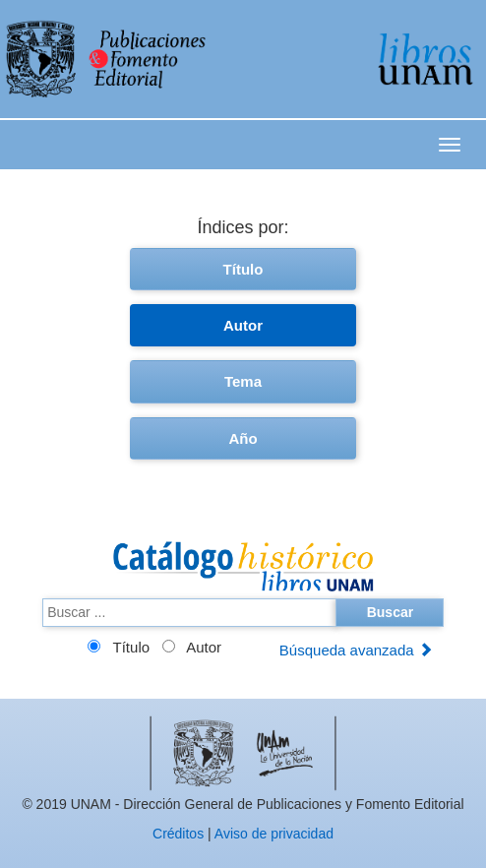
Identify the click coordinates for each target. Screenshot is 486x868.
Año (243, 438)
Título (243, 269)
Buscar (390, 612)
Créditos (178, 834)
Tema (243, 381)
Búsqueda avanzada (356, 650)
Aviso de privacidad (274, 834)
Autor (243, 325)
